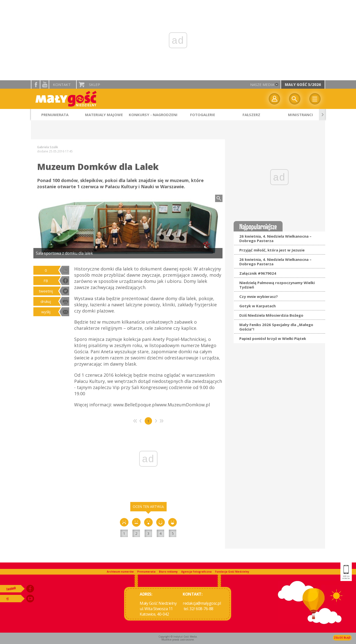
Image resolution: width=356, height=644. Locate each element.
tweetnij (46, 291)
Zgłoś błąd (342, 638)
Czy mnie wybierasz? (259, 296)
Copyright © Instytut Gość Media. (178, 637)
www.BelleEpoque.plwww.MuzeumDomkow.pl (162, 405)
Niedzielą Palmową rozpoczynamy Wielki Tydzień (277, 285)
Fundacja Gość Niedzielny (232, 572)
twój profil (274, 99)
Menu (315, 99)
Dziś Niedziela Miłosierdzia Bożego (271, 315)
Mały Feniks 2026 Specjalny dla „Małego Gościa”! (276, 327)
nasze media (262, 84)
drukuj (46, 301)
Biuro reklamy (168, 572)
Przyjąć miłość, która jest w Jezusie (272, 250)
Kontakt (62, 84)
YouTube (44, 84)
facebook (36, 84)
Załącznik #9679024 (258, 273)
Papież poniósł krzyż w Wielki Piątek (273, 338)
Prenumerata (146, 572)
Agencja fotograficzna (196, 572)
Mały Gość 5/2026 (303, 84)
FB (46, 281)
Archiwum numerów (120, 572)
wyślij (46, 312)
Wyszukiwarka (295, 99)
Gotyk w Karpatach (257, 306)
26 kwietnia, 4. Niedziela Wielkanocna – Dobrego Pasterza (275, 238)
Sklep (95, 84)
